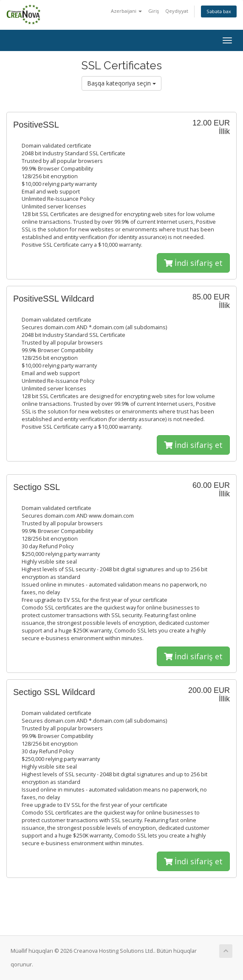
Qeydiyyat (177, 11)
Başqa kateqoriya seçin (121, 83)
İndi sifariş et (193, 263)
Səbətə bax (219, 11)
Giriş (154, 11)
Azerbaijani (126, 11)
